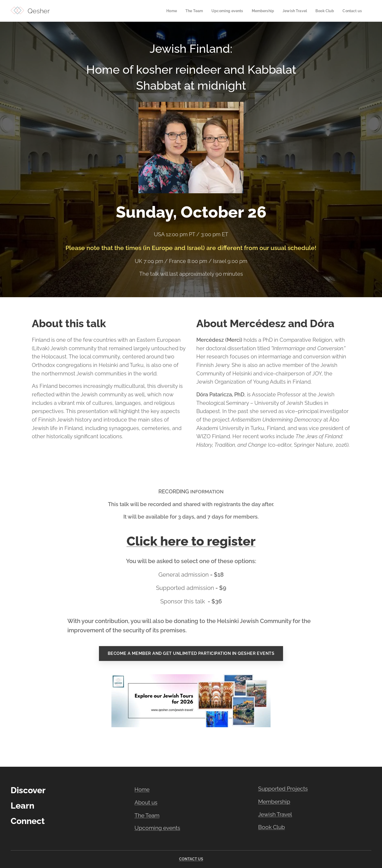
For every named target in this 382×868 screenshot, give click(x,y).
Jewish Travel (275, 814)
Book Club (272, 827)
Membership (274, 802)
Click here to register (191, 541)
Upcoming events (157, 828)
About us (146, 802)
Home (142, 790)
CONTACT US (191, 859)
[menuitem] (164, 11)
